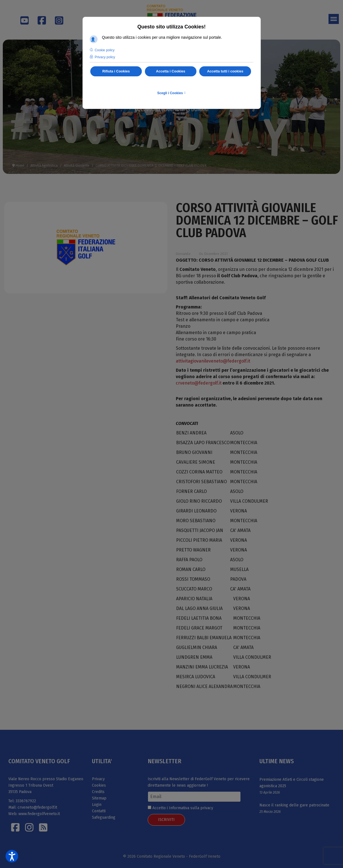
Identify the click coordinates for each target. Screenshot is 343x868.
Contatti (99, 811)
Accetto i (180, 808)
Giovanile (183, 254)
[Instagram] (56, 17)
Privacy (98, 779)
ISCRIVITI (166, 820)
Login (97, 805)
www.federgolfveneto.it (39, 814)
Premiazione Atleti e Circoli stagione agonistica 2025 (292, 783)
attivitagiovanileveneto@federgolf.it (213, 361)
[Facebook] (39, 17)
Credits (98, 792)
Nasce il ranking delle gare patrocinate (294, 805)
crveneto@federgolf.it (199, 383)
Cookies (99, 785)
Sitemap (99, 798)
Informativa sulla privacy (191, 808)
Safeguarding (104, 817)
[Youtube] (22, 23)
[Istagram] (29, 827)
